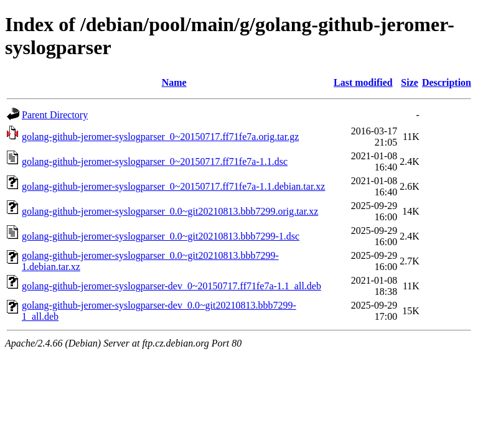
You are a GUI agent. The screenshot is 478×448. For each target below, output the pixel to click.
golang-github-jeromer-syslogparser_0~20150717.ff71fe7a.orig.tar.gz (160, 137)
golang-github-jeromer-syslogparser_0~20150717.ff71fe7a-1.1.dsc (155, 161)
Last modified (363, 82)
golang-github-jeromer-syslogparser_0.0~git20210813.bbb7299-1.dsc (161, 236)
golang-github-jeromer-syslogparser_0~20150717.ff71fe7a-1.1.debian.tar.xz (173, 186)
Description (447, 82)
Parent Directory (55, 115)
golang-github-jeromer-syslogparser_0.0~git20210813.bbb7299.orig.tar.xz (170, 211)
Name (174, 82)
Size (410, 82)
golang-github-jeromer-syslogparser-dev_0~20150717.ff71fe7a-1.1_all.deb (171, 286)
